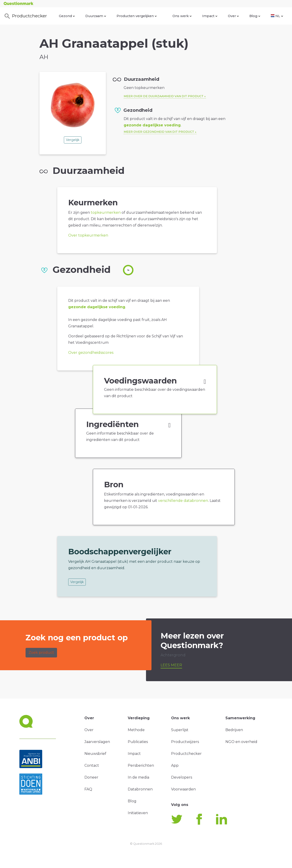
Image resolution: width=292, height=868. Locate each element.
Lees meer (171, 665)
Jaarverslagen (97, 742)
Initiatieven (138, 813)
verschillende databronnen (183, 501)
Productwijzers (185, 742)
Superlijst (180, 730)
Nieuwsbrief (95, 754)
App (175, 765)
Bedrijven (234, 730)
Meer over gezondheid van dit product (159, 132)
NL (277, 16)
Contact (92, 765)
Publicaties (138, 742)
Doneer (91, 777)
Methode (136, 730)
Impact (210, 16)
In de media (138, 777)
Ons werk (182, 16)
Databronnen (140, 789)
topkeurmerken (106, 212)
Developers (182, 777)
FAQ (88, 789)
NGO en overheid (241, 742)
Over (233, 16)
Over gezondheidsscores (91, 353)
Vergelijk (73, 140)
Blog (255, 16)
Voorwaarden (183, 789)
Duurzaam (96, 16)
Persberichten (141, 765)
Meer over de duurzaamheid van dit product (164, 96)
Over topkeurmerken (88, 235)
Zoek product (41, 653)
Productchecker (25, 16)
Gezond (67, 16)
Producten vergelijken (137, 16)
